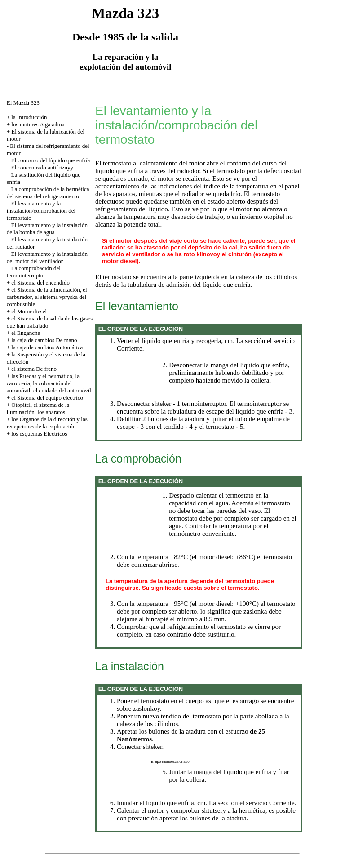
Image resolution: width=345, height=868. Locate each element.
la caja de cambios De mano (44, 340)
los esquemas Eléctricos (39, 434)
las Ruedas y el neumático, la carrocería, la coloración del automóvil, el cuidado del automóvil (49, 383)
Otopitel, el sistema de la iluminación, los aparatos (38, 408)
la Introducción (29, 117)
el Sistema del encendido (40, 283)
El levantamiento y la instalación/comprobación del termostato (41, 211)
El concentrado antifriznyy (42, 167)
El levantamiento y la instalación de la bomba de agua (47, 229)
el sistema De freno (34, 369)
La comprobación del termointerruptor (34, 272)
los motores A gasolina (38, 124)
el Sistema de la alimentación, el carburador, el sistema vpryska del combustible (47, 297)
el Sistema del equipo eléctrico (47, 398)
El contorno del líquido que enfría (51, 160)
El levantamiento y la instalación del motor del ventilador (47, 257)
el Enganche (26, 333)
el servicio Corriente (267, 803)
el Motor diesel (29, 311)
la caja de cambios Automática (47, 347)
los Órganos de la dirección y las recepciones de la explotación (47, 423)
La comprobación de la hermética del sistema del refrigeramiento (48, 193)
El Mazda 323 (23, 103)
